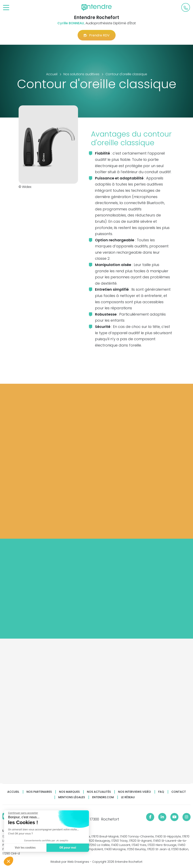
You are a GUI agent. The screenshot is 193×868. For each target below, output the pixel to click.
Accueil (13, 792)
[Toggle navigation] (6, 8)
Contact (179, 792)
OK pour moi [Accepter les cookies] (68, 848)
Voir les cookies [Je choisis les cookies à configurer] (25, 848)
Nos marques (69, 792)
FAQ (161, 792)
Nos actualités (99, 792)
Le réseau (128, 797)
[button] (8, 861)
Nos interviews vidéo (134, 792)
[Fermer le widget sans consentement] (23, 813)
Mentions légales (72, 797)
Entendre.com (103, 797)
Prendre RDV (97, 35)
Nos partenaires (39, 792)
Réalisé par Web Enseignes (70, 862)
